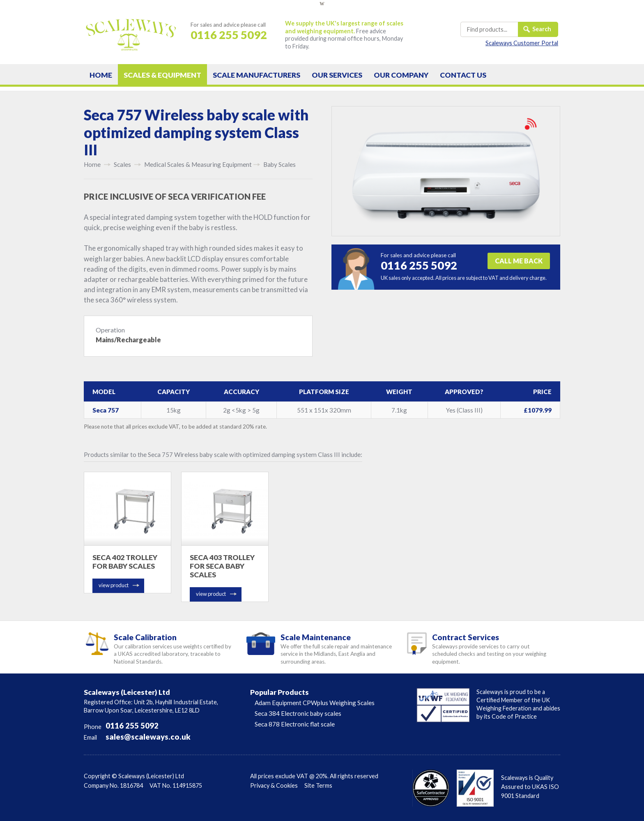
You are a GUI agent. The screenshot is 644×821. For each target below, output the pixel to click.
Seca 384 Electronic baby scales (298, 713)
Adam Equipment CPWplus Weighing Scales (315, 703)
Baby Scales (279, 164)
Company (401, 75)
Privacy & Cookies (274, 786)
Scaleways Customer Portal (522, 43)
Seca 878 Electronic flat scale (295, 724)
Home (101, 75)
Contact (463, 75)
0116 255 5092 (132, 726)
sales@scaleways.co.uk (148, 737)
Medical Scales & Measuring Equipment (198, 164)
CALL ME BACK (519, 261)
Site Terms (318, 786)
